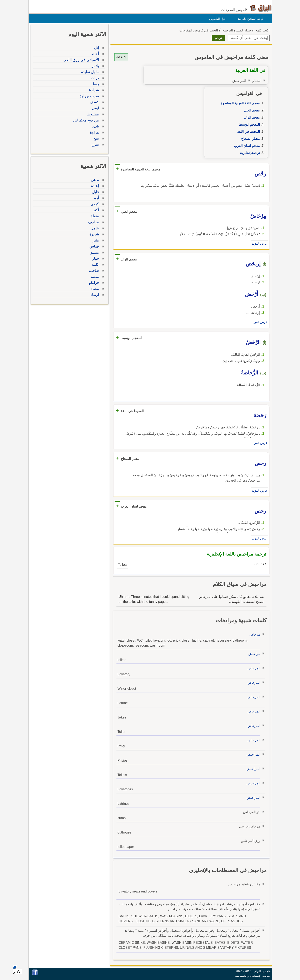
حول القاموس (217, 19)
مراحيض (253, 654)
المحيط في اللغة (247, 132)
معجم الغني (251, 110)
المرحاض (253, 668)
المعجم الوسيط (248, 125)
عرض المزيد (259, 244)
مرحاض (254, 634)
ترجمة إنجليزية (249, 153)
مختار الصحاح (249, 139)
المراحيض (252, 754)
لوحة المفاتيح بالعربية (249, 19)
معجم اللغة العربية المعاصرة (239, 103)
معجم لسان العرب (246, 146)
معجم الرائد (251, 117)
